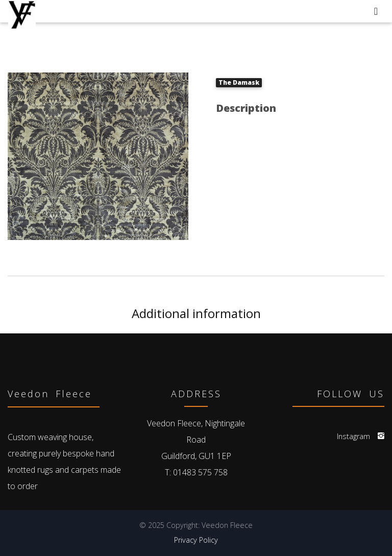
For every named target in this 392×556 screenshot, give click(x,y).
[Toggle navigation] (376, 11)
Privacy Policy (196, 540)
